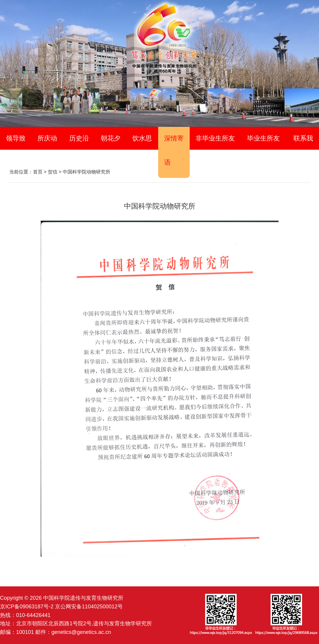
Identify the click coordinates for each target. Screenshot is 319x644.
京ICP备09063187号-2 (27, 607)
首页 (38, 172)
